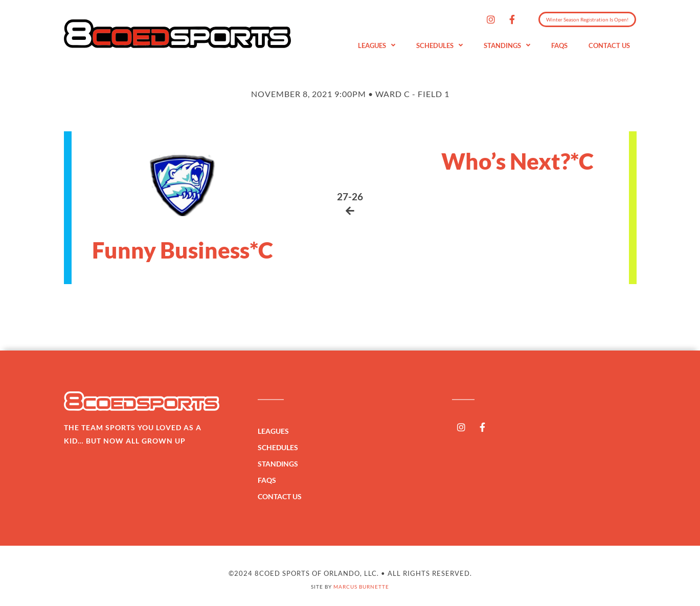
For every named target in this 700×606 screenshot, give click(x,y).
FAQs (559, 45)
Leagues (377, 46)
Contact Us (609, 45)
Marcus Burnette (361, 587)
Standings (507, 46)
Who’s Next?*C (517, 161)
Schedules (439, 46)
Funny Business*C (183, 250)
